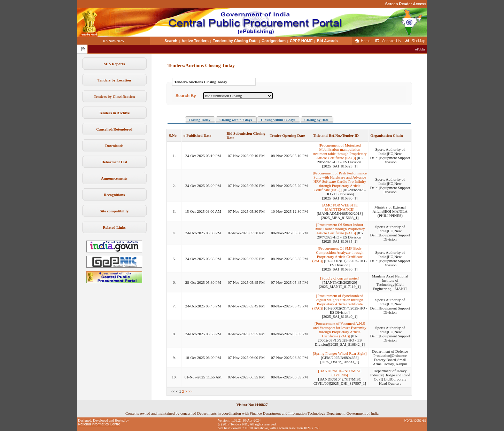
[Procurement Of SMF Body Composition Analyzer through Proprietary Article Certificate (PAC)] (338, 254)
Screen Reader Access (406, 4)
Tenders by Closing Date (235, 41)
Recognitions (114, 195)
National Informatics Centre (99, 424)
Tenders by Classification (114, 96)
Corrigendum (274, 41)
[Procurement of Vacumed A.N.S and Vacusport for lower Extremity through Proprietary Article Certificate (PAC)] (340, 330)
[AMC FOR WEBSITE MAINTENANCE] (340, 207)
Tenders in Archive (114, 113)
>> (190, 391)
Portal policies (415, 420)
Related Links (114, 227)
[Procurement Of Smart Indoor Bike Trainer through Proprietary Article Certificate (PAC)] (340, 229)
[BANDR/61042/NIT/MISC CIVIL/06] (340, 373)
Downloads (114, 146)
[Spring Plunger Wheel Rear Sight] (340, 353)
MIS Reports (114, 64)
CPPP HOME (301, 41)
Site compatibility (114, 211)
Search (171, 41)
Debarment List (114, 162)
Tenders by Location (114, 80)
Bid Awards (327, 41)
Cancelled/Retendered (114, 129)
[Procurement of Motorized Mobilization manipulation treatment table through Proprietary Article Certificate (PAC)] (340, 151)
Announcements (114, 178)
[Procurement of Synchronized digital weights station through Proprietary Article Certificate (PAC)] (338, 302)
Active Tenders (195, 41)
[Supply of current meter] (340, 278)
